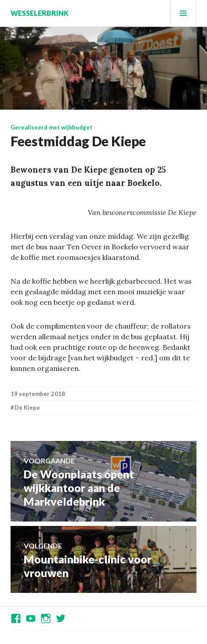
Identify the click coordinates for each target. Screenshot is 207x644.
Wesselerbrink (40, 13)
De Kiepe (27, 407)
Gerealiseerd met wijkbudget (51, 127)
